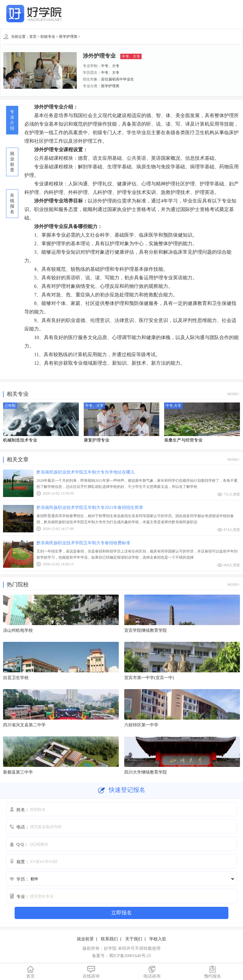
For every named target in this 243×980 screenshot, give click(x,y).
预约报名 (213, 972)
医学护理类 (68, 37)
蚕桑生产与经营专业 (183, 440)
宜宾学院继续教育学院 (146, 630)
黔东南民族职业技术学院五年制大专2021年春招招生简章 (90, 508)
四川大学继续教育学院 (146, 772)
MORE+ (234, 394)
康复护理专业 (97, 440)
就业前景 (85, 939)
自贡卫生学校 (16, 678)
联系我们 (109, 939)
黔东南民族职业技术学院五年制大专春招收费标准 (83, 543)
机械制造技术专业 (20, 440)
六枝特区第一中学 (141, 725)
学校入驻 (158, 939)
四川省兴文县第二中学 (24, 725)
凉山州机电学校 (18, 630)
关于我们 (134, 939)
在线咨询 (91, 972)
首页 (33, 37)
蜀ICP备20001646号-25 (130, 956)
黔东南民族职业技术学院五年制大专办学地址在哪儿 (86, 472)
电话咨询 (152, 972)
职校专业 (48, 37)
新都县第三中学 (18, 772)
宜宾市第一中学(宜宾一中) (149, 678)
